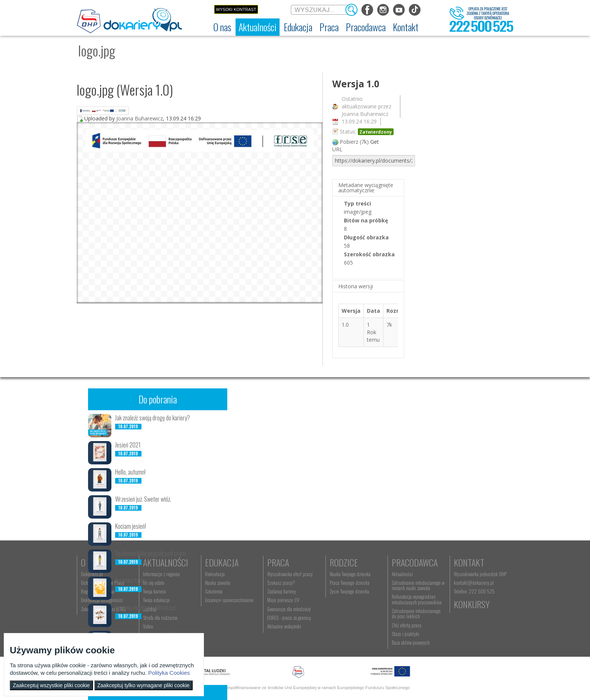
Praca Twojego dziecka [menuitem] (350, 583)
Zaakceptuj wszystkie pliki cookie (51, 685)
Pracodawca (415, 562)
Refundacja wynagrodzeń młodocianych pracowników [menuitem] (417, 599)
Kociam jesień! (131, 526)
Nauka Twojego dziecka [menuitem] (350, 574)
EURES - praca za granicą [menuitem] (289, 618)
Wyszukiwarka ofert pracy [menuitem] (290, 574)
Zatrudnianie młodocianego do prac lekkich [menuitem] (416, 613)
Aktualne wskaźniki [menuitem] (284, 626)
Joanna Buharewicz (140, 118)
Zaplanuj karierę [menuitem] (281, 591)
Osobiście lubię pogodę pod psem (151, 553)
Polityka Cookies (169, 673)
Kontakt (469, 562)
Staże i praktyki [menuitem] (405, 634)
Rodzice (344, 562)
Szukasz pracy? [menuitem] (281, 583)
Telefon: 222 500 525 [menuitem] (474, 591)
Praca (278, 562)
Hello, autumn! (130, 472)
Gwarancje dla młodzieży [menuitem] (289, 609)
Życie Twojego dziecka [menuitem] (349, 591)
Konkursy (472, 604)
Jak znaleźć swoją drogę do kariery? (153, 418)
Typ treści (357, 203)
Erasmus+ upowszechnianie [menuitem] (229, 600)
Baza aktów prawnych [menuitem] (411, 642)
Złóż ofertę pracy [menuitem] (407, 625)
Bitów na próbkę (366, 220)
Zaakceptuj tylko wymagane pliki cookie (144, 685)
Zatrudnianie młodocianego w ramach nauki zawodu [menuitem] (418, 585)
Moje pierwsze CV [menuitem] (283, 600)
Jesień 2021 (128, 445)
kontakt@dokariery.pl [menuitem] (474, 583)
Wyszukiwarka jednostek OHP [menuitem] (480, 574)
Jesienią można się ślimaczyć (145, 607)
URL (337, 149)
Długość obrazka (366, 237)
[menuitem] (222, 27)
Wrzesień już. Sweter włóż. (143, 499)
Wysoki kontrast (236, 9)
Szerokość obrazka (369, 254)
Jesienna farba (131, 580)
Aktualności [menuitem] (402, 574)
